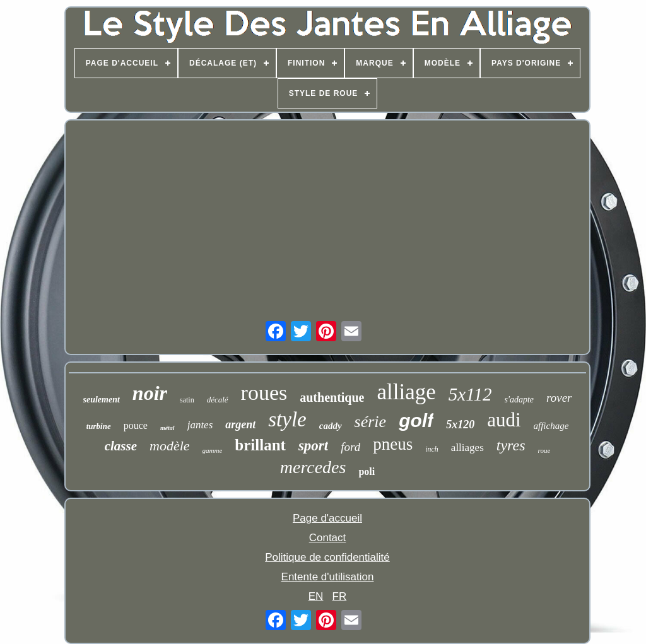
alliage (406, 392)
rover (559, 398)
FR (340, 596)
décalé (218, 400)
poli (367, 471)
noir (150, 393)
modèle (170, 446)
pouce (136, 425)
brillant (260, 445)
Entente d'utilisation (328, 577)
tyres (511, 445)
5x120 (460, 424)
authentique (332, 397)
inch (432, 449)
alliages (467, 448)
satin (187, 400)
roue (544, 450)
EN (316, 596)
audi (504, 420)
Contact (328, 538)
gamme (213, 450)
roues (264, 393)
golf (416, 420)
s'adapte (520, 400)
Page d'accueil (327, 518)
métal (167, 428)
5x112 (470, 394)
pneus (393, 444)
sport (313, 446)
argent (240, 424)
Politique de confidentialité (327, 557)
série (371, 422)
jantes (200, 425)
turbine (99, 426)
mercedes (313, 467)
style (287, 419)
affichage (551, 426)
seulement (102, 400)
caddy (331, 426)
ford (350, 447)
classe (121, 446)
